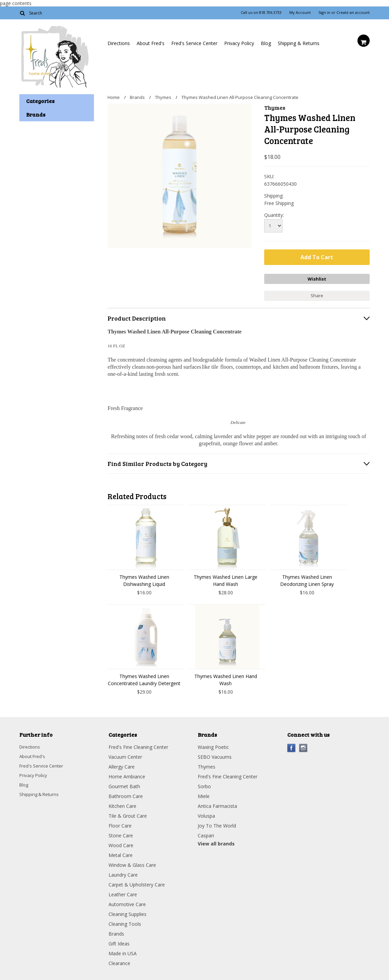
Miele (204, 794)
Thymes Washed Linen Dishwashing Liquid (144, 579)
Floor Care (120, 824)
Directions (119, 43)
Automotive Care (127, 903)
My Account (300, 13)
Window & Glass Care (132, 863)
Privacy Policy (239, 43)
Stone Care (121, 834)
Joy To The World (217, 824)
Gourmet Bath (124, 785)
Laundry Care (123, 873)
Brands (137, 97)
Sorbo (204, 785)
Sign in (324, 13)
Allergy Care (122, 765)
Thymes (163, 97)
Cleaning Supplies (128, 912)
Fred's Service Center (194, 43)
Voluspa (206, 814)
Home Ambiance (127, 775)
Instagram (303, 746)
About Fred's (151, 43)
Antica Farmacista (217, 804)
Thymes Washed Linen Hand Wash (226, 678)
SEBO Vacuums (215, 755)
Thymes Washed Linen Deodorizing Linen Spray (307, 579)
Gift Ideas (119, 942)
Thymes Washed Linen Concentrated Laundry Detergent (144, 678)
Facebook (291, 746)
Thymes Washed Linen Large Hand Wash (226, 579)
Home (114, 97)
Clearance (119, 962)
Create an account (353, 13)
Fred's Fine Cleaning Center (138, 745)
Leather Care (123, 893)
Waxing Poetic (213, 745)
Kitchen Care (122, 804)
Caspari (206, 834)
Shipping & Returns (299, 43)
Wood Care (121, 844)
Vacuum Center (125, 755)
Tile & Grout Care (128, 814)
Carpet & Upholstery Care (137, 883)
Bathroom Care (126, 794)
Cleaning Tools (125, 922)
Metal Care (121, 853)
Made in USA (123, 952)
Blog (266, 43)
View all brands (216, 842)
